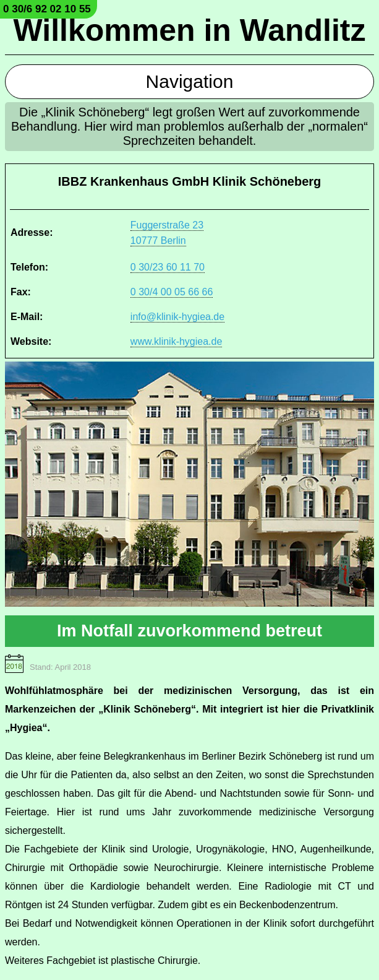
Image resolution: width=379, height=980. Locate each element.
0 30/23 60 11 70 (168, 267)
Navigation (190, 81)
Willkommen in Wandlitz (190, 30)
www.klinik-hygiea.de (177, 341)
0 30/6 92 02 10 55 (47, 9)
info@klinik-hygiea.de (177, 317)
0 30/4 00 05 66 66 (172, 292)
